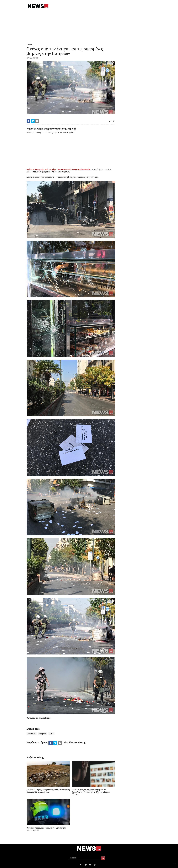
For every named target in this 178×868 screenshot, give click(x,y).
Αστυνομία (32, 734)
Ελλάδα (29, 45)
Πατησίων (43, 734)
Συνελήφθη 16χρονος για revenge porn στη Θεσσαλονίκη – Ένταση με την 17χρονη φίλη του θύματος (91, 792)
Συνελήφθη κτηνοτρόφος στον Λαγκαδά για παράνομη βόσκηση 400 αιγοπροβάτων (48, 791)
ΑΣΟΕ (51, 734)
